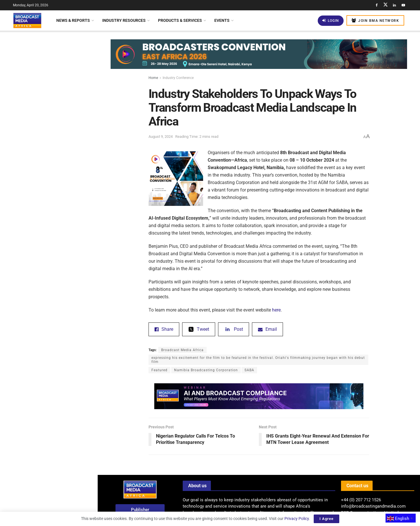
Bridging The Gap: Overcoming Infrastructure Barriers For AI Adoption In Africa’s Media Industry (61, 275)
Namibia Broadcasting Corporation (206, 370)
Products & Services (180, 20)
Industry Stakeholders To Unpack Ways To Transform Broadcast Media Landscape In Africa (47, 59)
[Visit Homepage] (27, 20)
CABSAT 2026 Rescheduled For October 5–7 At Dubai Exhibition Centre (59, 191)
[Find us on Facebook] (377, 5)
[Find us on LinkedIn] (394, 5)
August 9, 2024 (161, 137)
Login (331, 21)
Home (153, 78)
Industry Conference (178, 78)
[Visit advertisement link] (49, 222)
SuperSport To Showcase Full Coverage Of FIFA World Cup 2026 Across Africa (60, 128)
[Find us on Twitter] (386, 5)
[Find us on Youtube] (403, 5)
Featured (159, 370)
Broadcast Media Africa (182, 350)
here (276, 310)
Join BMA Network (375, 21)
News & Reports (73, 20)
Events (222, 20)
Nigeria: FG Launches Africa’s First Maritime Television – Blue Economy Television (61, 345)
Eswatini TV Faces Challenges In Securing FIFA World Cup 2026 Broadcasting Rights (59, 408)
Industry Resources (124, 20)
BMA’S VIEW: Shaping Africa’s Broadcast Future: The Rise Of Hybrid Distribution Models (57, 96)
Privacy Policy (297, 519)
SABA (249, 370)
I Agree (326, 519)
